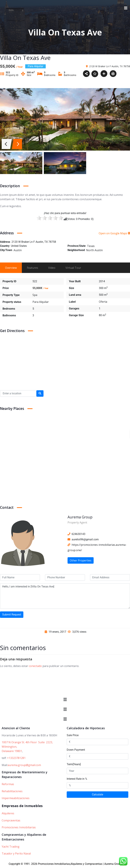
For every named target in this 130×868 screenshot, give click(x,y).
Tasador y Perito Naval (16, 854)
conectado (35, 666)
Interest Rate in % (77, 779)
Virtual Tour (73, 268)
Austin (18, 251)
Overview (11, 268)
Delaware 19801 (12, 751)
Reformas (8, 785)
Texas (91, 246)
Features (32, 268)
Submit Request (12, 615)
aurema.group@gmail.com (24, 766)
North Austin (94, 251)
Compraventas (11, 821)
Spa (35, 295)
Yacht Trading (11, 847)
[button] (65, 700)
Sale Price (73, 736)
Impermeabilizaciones (16, 799)
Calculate (97, 795)
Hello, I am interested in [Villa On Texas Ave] (65, 596)
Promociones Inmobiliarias (19, 828)
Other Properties (81, 561)
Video (52, 268)
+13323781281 (16, 758)
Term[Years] (74, 765)
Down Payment (76, 750)
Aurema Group (80, 517)
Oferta (103, 302)
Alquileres (8, 814)
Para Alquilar (41, 302)
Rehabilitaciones (12, 792)
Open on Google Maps (114, 234)
